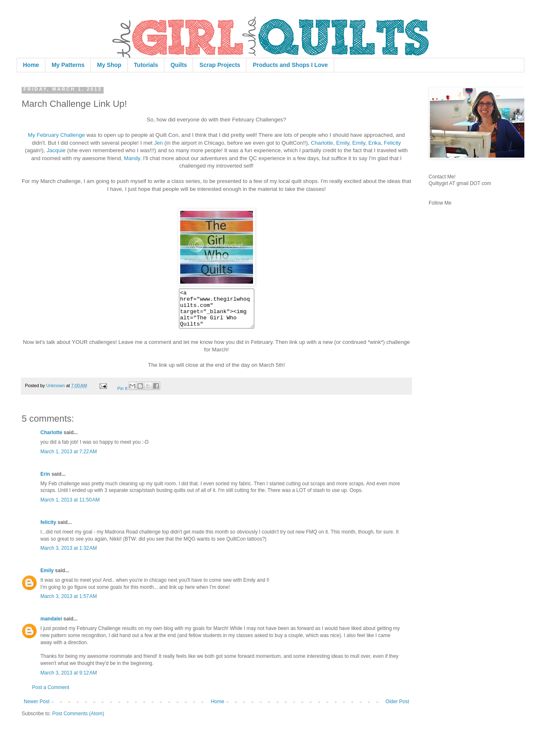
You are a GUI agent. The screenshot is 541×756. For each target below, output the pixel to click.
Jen (158, 143)
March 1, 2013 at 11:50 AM (70, 507)
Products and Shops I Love (290, 65)
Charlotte (322, 143)
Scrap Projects (220, 65)
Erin (45, 482)
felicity (48, 530)
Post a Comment (51, 695)
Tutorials (146, 65)
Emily (343, 143)
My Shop (109, 65)
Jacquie (56, 150)
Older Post (397, 709)
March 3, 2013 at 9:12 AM (69, 680)
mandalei (51, 626)
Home (31, 65)
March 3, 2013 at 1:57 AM (69, 604)
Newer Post (37, 709)
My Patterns (68, 65)
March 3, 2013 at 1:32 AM (69, 556)
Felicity (392, 143)
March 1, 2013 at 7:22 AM (69, 459)
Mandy (132, 158)
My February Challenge (56, 135)
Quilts (179, 65)
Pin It (123, 396)
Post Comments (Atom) (78, 721)
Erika (375, 143)
